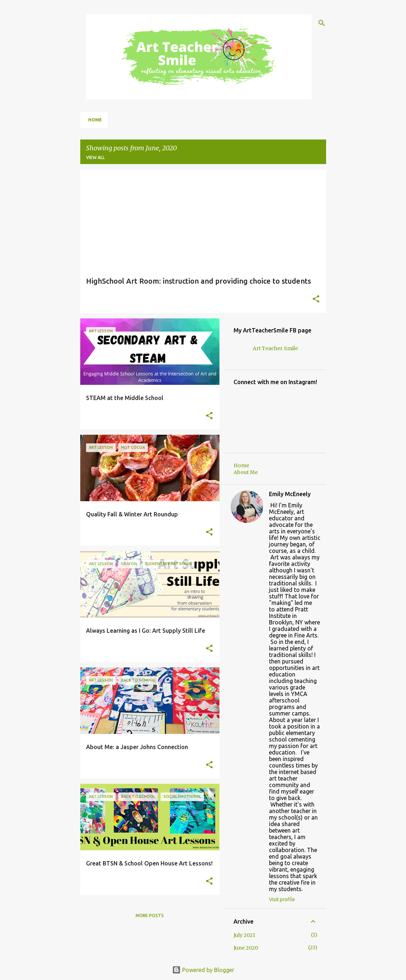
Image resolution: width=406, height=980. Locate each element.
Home (95, 120)
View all (95, 157)
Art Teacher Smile (275, 348)
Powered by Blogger (203, 970)
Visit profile (282, 899)
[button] (316, 300)
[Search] (322, 23)
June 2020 (246, 948)
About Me (246, 472)
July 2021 (244, 935)
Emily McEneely (290, 494)
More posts (150, 915)
